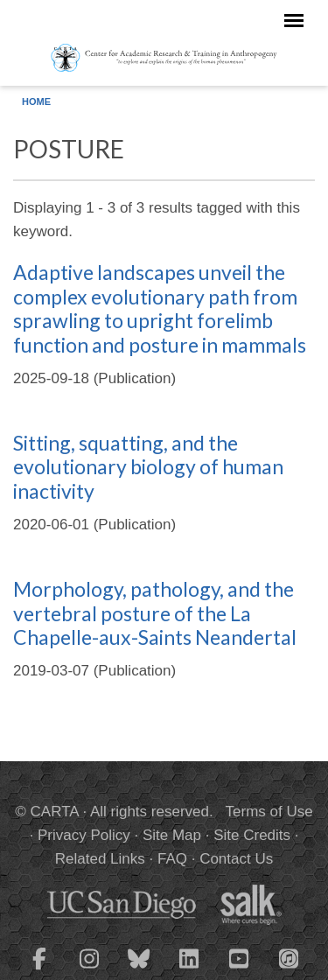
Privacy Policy (84, 835)
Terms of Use (269, 812)
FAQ (172, 859)
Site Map (172, 835)
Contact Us (236, 859)
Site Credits (252, 835)
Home (36, 101)
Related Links (100, 859)
